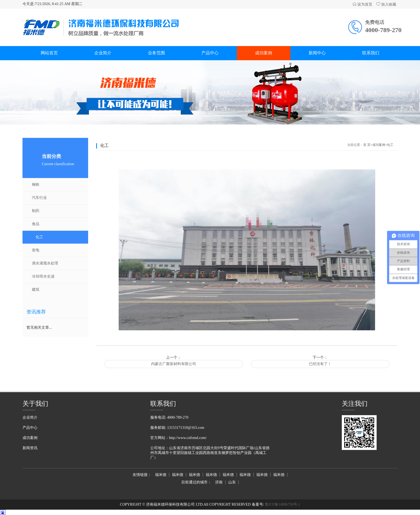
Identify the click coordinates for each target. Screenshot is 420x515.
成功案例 (264, 53)
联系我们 (371, 53)
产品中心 (210, 53)
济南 (219, 482)
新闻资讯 (30, 448)
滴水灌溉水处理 (45, 263)
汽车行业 (39, 198)
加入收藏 (386, 4)
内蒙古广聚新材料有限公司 (174, 364)
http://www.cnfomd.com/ (188, 438)
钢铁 (36, 185)
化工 (39, 237)
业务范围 (156, 53)
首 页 (367, 145)
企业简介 (103, 53)
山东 (232, 482)
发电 (36, 250)
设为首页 (362, 4)
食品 (36, 224)
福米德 (161, 475)
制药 (36, 211)
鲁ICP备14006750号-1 (282, 504)
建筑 (36, 289)
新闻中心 (317, 53)
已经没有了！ (320, 364)
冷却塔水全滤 (43, 276)
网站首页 (49, 53)
